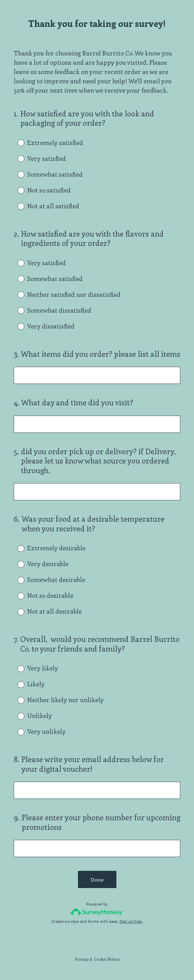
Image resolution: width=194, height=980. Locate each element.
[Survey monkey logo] (97, 912)
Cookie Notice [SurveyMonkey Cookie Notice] (107, 959)
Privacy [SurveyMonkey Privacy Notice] (82, 959)
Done (97, 879)
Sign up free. (131, 921)
